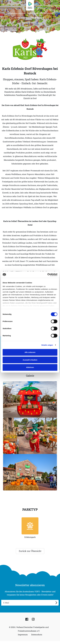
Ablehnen (30, 367)
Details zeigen (47, 345)
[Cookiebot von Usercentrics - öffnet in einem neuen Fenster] (47, 275)
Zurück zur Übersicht (30, 551)
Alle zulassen (30, 352)
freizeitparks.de (34, 13)
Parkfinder (48, 13)
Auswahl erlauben (30, 360)
